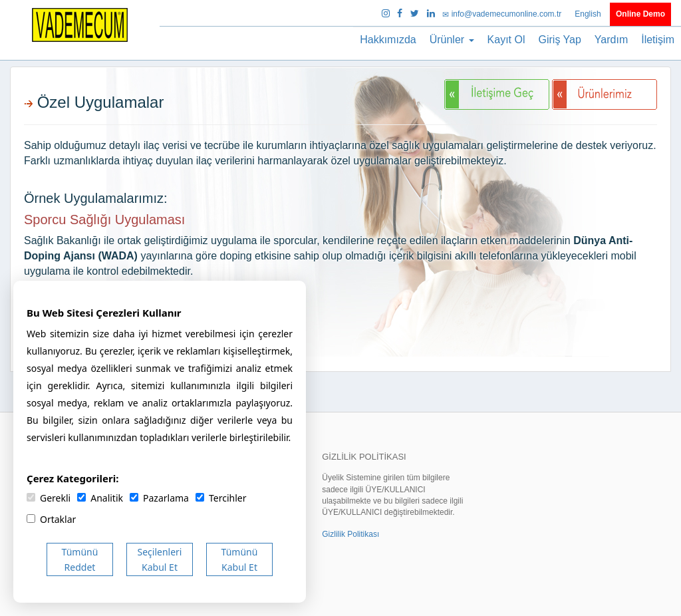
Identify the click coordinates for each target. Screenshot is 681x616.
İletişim (658, 40)
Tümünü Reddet (80, 559)
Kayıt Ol (506, 40)
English (589, 14)
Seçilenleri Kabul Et (160, 559)
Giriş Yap (560, 40)
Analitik (100, 498)
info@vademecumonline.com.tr (503, 14)
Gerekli (49, 498)
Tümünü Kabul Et (240, 559)
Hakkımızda (388, 40)
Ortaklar (51, 519)
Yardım (611, 40)
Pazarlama (159, 498)
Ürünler (452, 40)
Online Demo (640, 14)
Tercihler (221, 498)
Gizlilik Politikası (350, 534)
